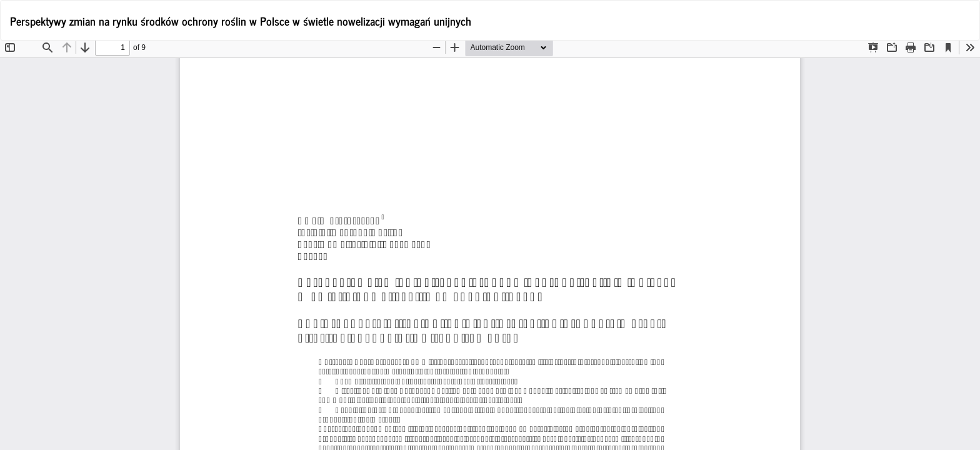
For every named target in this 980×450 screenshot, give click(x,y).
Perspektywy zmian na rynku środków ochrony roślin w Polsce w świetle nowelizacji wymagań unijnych (241, 21)
